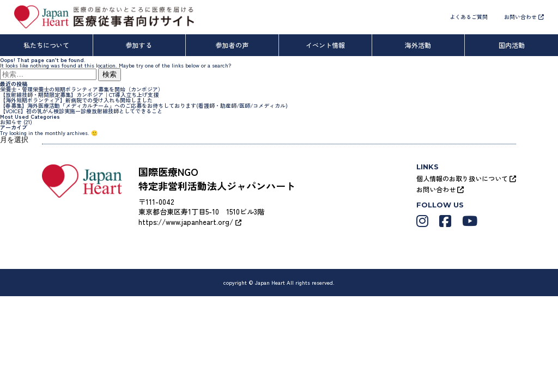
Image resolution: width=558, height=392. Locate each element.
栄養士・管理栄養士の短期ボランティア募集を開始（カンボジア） (82, 89)
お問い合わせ (524, 17)
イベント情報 (325, 45)
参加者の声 (232, 45)
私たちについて (46, 45)
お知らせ (11, 122)
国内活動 (512, 45)
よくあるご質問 (469, 17)
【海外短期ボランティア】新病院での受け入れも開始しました (76, 100)
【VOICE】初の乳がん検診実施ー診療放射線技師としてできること (81, 111)
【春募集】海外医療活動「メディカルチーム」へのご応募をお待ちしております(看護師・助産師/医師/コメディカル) (144, 105)
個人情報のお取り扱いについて (466, 178)
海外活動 (418, 45)
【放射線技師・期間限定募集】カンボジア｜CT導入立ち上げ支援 (79, 94)
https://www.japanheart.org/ (190, 222)
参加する (139, 45)
